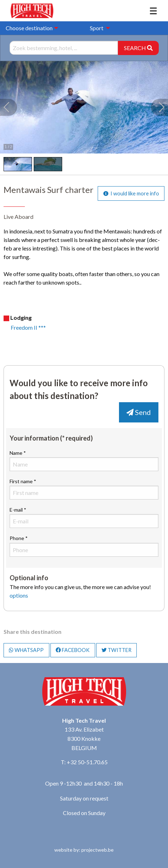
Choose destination (29, 28)
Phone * (84, 546)
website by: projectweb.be (84, 850)
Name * (84, 460)
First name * (84, 489)
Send (139, 412)
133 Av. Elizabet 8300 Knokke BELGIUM (84, 738)
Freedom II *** (28, 327)
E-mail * (84, 517)
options (19, 595)
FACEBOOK (73, 650)
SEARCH (138, 48)
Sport (97, 28)
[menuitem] (98, 28)
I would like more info (131, 193)
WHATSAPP (26, 650)
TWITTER (116, 650)
